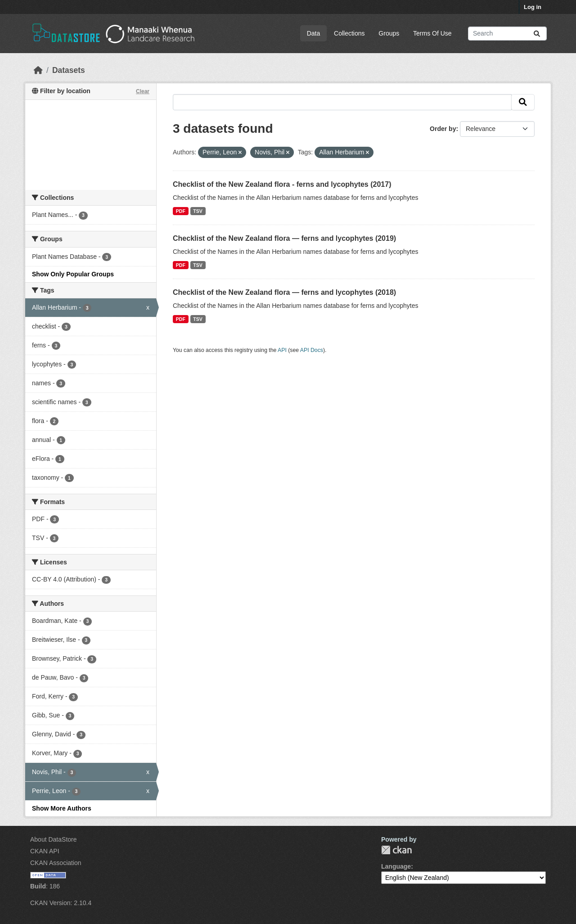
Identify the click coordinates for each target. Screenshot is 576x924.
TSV (198, 211)
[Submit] (537, 34)
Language (396, 866)
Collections (349, 33)
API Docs (312, 350)
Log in (533, 7)
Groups (389, 33)
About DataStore (54, 839)
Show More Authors (62, 808)
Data (314, 33)
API (282, 350)
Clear (143, 91)
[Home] (38, 70)
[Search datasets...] (507, 34)
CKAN (396, 850)
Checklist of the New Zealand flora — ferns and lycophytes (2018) (284, 292)
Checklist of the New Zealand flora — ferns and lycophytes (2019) (284, 238)
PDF (181, 211)
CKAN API (45, 851)
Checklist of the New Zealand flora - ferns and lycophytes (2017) (282, 184)
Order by (443, 129)
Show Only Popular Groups (73, 274)
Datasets (69, 70)
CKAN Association (56, 863)
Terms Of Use (432, 33)
